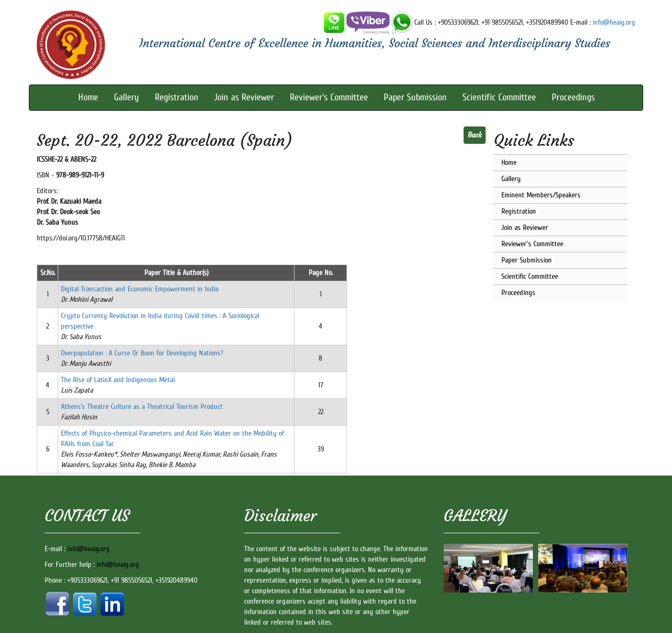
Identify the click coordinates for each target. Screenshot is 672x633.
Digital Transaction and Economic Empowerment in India (140, 289)
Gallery (127, 97)
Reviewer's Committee (329, 97)
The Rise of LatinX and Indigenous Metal (118, 380)
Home (88, 97)
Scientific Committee (499, 97)
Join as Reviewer (244, 97)
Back (475, 135)
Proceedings (573, 97)
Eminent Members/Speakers (541, 195)
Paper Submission (415, 97)
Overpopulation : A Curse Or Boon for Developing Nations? (142, 353)
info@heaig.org (614, 22)
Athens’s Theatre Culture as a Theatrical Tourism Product (142, 407)
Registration (177, 97)
